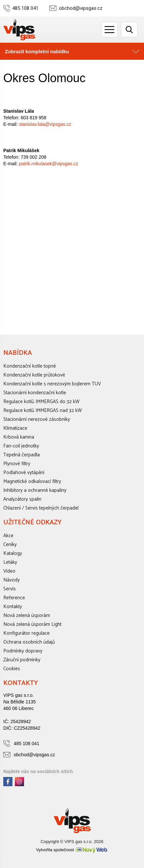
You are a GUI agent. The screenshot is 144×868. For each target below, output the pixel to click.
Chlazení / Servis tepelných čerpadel (41, 508)
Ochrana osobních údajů (29, 642)
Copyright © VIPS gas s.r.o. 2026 (72, 842)
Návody (12, 580)
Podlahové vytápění (24, 473)
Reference (14, 598)
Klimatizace (15, 428)
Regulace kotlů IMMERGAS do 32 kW (41, 402)
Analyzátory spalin (22, 499)
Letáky (10, 562)
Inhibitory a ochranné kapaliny (35, 490)
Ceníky (10, 545)
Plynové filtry (17, 464)
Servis (10, 589)
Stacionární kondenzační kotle (35, 393)
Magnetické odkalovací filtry (32, 481)
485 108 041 (25, 8)
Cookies (12, 669)
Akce (8, 536)
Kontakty (13, 607)
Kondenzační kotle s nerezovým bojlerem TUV (52, 384)
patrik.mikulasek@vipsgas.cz (48, 164)
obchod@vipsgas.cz (81, 8)
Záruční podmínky (22, 660)
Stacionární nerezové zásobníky (37, 419)
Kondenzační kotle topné (30, 366)
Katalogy (13, 553)
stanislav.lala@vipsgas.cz (45, 124)
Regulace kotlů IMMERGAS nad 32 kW (43, 411)
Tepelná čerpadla (22, 455)
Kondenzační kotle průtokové (34, 375)
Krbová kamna (19, 437)
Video (9, 571)
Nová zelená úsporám (27, 616)
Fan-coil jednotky (21, 446)
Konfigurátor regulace (26, 633)
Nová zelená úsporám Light (32, 624)
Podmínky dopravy (23, 651)
